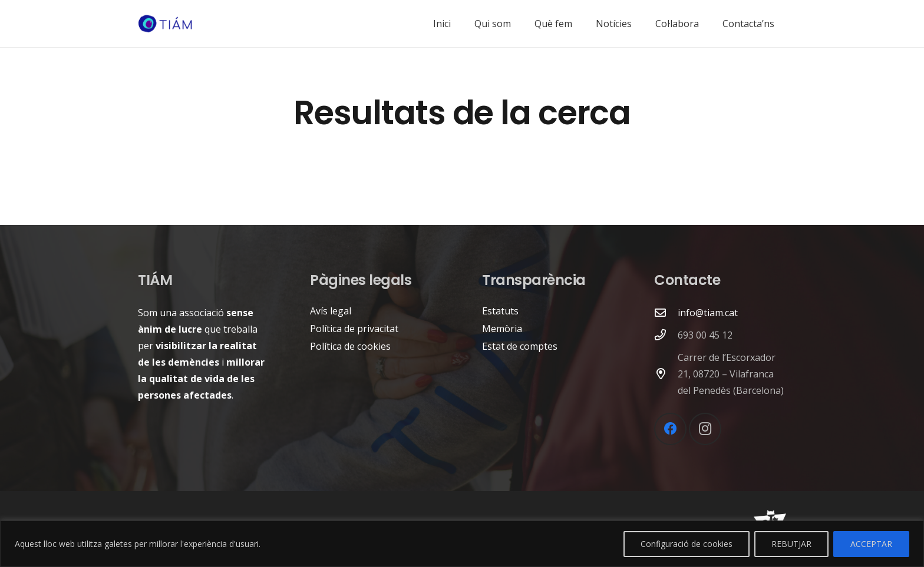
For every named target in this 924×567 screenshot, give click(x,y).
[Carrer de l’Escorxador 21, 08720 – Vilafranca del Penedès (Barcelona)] (666, 374)
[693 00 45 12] (666, 335)
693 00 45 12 (705, 335)
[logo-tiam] (165, 24)
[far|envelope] (666, 312)
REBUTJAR (791, 544)
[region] (462, 544)
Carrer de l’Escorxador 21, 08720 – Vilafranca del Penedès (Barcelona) (731, 374)
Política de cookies (350, 346)
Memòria (502, 329)
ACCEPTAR (871, 544)
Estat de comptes (520, 346)
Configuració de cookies (687, 544)
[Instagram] (705, 429)
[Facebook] (670, 429)
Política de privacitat (354, 329)
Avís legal (331, 311)
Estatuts (500, 311)
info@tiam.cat (708, 313)
